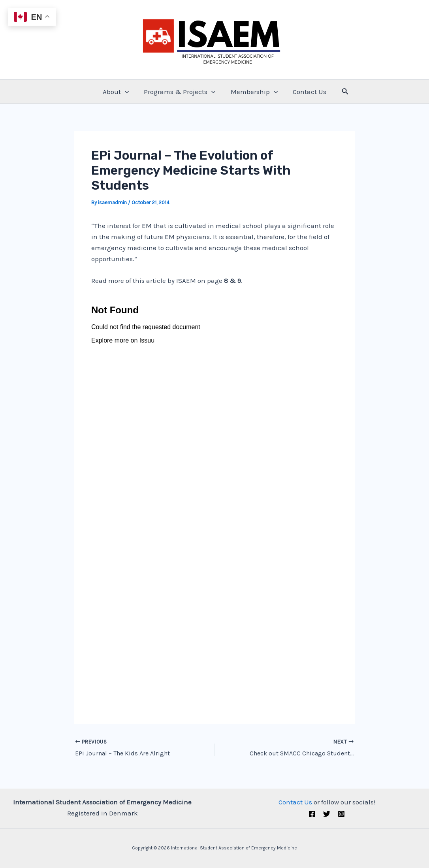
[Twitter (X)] (327, 814)
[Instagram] (341, 814)
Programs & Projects (180, 92)
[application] (127, 92)
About (118, 92)
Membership (253, 92)
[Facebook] (312, 814)
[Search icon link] (342, 92)
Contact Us (307, 92)
